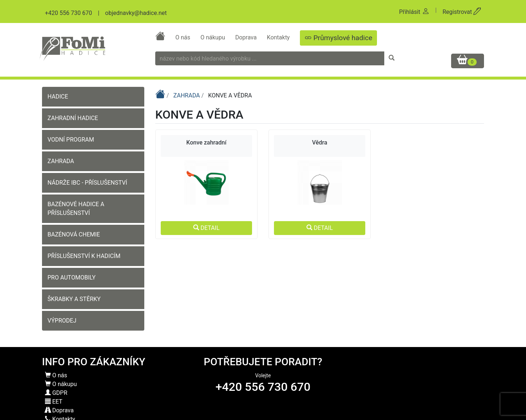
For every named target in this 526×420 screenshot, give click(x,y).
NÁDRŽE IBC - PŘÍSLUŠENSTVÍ (87, 183)
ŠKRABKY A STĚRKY (74, 299)
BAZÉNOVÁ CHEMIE (74, 234)
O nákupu (214, 37)
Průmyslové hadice (338, 38)
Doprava (247, 37)
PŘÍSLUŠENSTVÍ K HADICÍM (84, 256)
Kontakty (279, 37)
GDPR (56, 393)
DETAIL (206, 228)
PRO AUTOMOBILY (72, 278)
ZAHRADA (61, 161)
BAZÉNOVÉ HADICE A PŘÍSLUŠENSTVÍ (76, 209)
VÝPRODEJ (62, 321)
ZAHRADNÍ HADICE (73, 118)
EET (54, 402)
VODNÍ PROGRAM (71, 140)
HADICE (58, 97)
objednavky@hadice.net (136, 13)
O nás (184, 37)
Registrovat (462, 12)
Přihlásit (414, 12)
